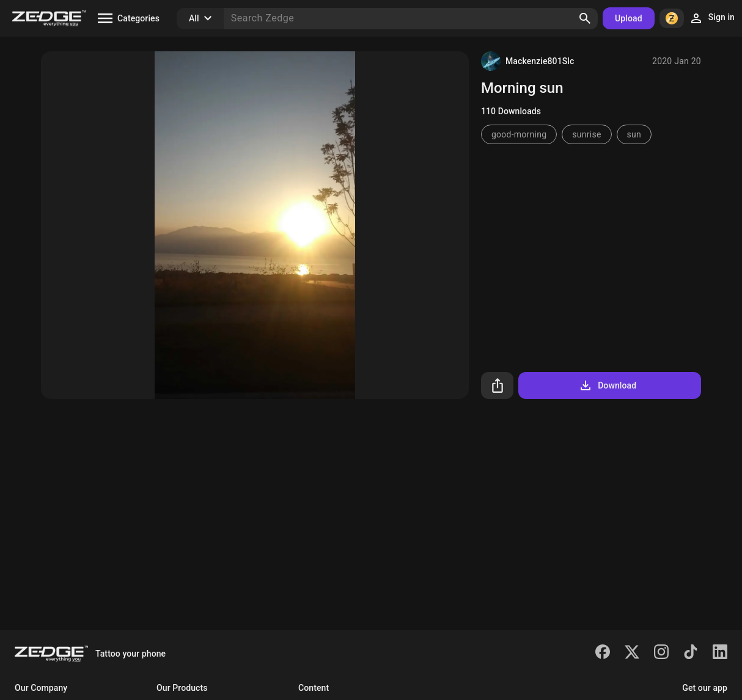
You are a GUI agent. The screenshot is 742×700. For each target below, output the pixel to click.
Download (607, 385)
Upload (629, 18)
